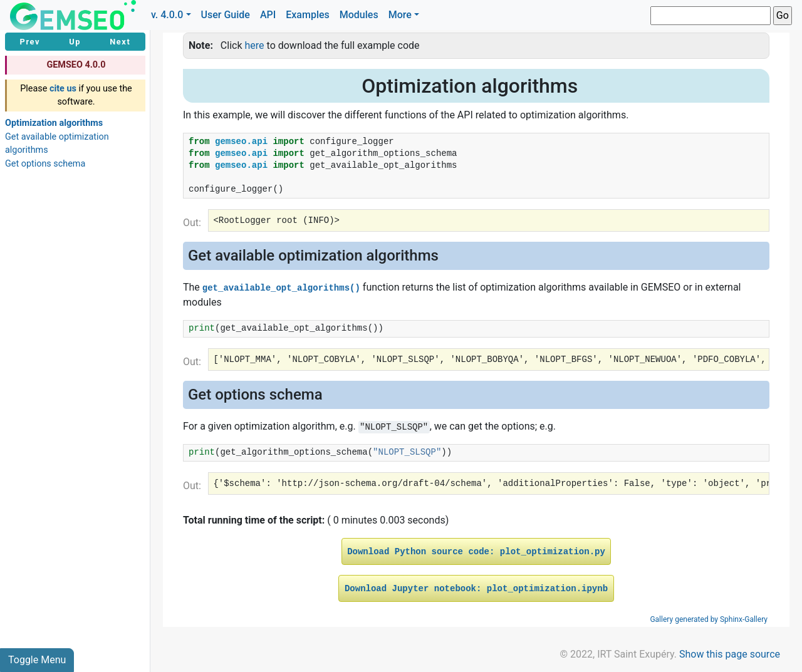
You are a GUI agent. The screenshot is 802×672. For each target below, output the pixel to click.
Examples (308, 15)
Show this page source (730, 654)
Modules (359, 15)
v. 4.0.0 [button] (167, 15)
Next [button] (120, 42)
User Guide (226, 15)
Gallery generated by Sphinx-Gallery (709, 619)
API (268, 15)
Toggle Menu (37, 660)
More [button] (400, 15)
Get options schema (45, 164)
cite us (63, 89)
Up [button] (75, 42)
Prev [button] (30, 42)
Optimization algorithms (54, 123)
